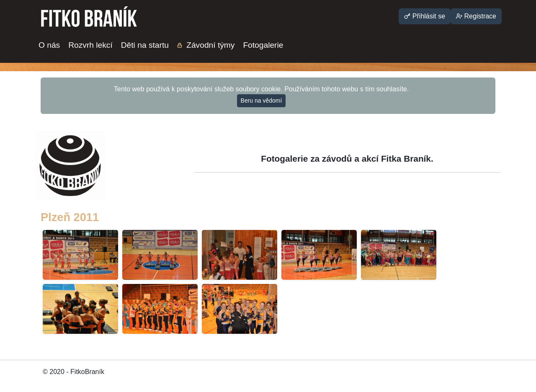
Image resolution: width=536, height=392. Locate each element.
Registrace (476, 16)
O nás (49, 45)
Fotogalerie (263, 45)
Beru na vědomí (262, 101)
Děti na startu (145, 45)
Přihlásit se (425, 16)
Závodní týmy (206, 45)
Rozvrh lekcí (90, 45)
